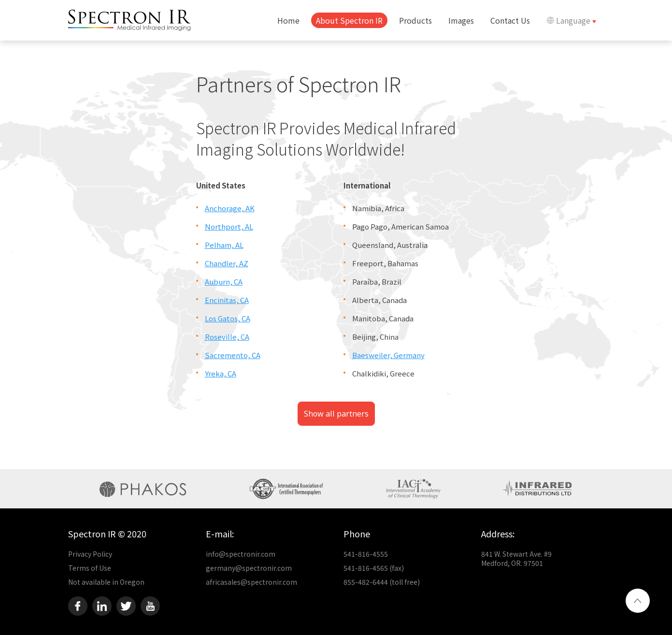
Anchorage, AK (230, 208)
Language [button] (569, 20)
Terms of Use (90, 568)
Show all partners (336, 414)
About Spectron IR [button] (349, 20)
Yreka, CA (221, 373)
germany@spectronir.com (249, 568)
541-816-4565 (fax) (374, 568)
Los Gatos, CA (228, 318)
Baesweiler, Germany (388, 355)
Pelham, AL (224, 245)
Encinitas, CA (227, 300)
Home (288, 20)
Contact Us (510, 20)
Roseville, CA (227, 337)
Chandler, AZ (227, 263)
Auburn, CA (224, 281)
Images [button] (461, 20)
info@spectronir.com (241, 554)
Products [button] (415, 20)
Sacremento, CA (233, 355)
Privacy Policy (90, 554)
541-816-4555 (366, 554)
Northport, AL (229, 226)
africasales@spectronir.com (251, 582)
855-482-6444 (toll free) (382, 582)
